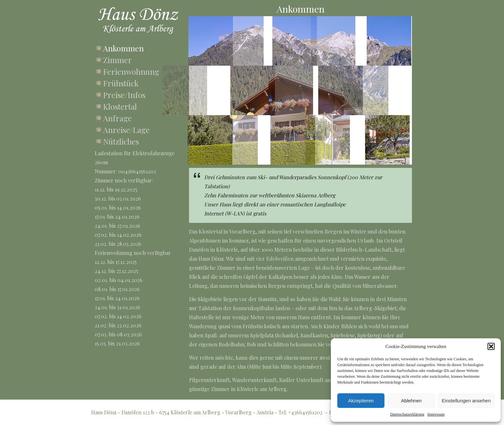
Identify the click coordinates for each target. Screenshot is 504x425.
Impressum (436, 414)
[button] (491, 346)
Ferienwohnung (131, 71)
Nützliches (121, 141)
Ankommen (123, 48)
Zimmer (117, 60)
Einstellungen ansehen (466, 401)
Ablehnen (411, 401)
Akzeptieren (361, 401)
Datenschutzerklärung (407, 414)
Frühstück (121, 83)
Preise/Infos (124, 95)
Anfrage (117, 118)
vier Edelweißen (275, 259)
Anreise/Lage (126, 130)
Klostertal (120, 106)
